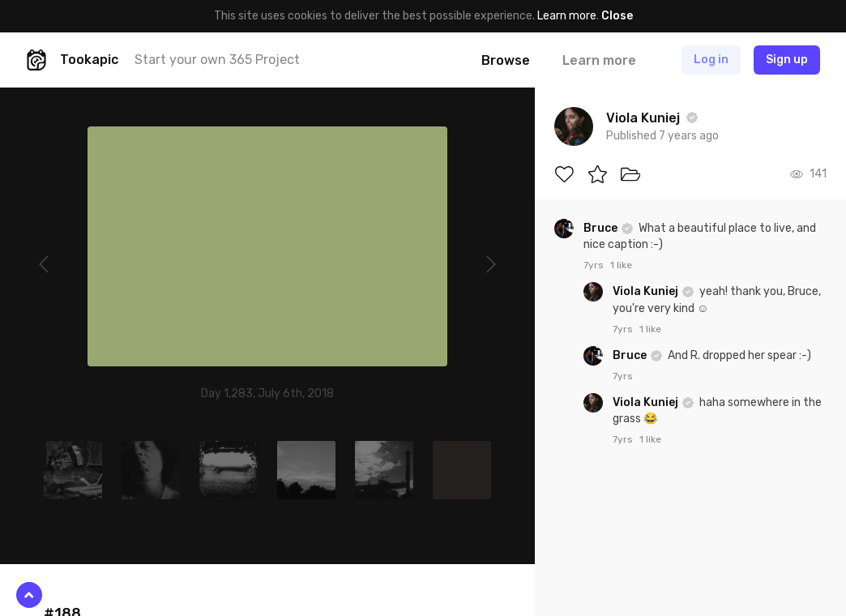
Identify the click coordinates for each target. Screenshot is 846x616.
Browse (506, 60)
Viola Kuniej (647, 291)
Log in (711, 60)
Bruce (602, 228)
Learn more (567, 16)
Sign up (787, 60)
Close (617, 16)
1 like (621, 265)
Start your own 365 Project (217, 60)
